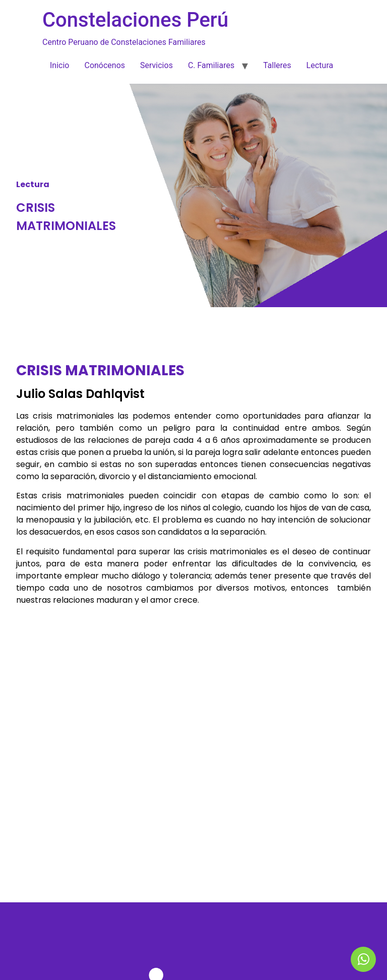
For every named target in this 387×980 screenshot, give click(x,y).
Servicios (156, 65)
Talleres (277, 65)
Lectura (320, 65)
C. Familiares (211, 65)
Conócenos (105, 65)
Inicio (59, 65)
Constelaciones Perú (135, 20)
